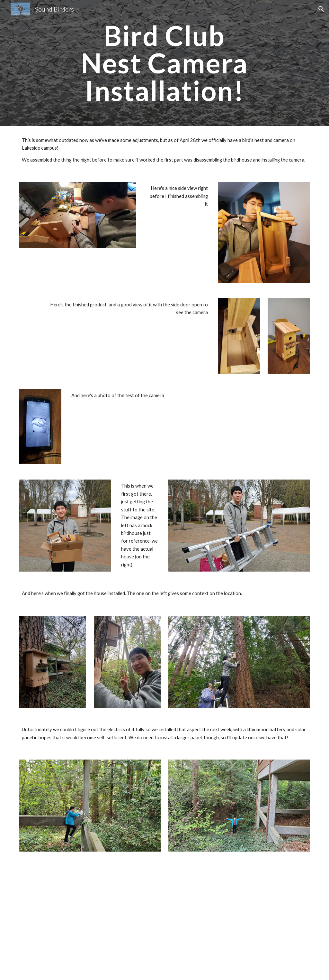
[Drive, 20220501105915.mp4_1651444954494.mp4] (90, 920)
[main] (164, 63)
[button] (321, 9)
